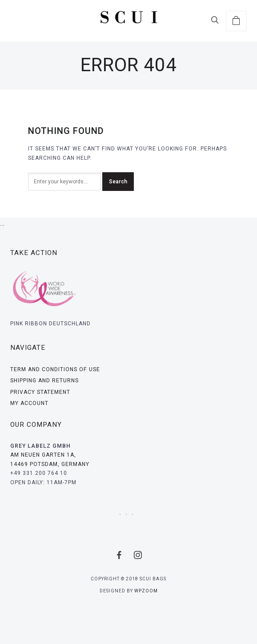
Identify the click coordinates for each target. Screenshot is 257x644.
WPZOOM (146, 591)
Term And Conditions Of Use (55, 369)
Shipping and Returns (44, 381)
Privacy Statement (40, 392)
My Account (29, 403)
